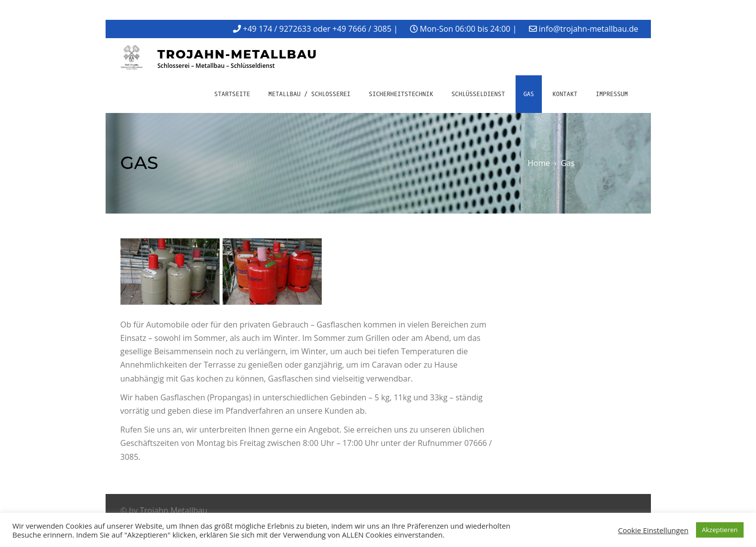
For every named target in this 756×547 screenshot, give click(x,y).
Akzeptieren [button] (720, 530)
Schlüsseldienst (478, 94)
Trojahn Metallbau (174, 510)
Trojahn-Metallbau (238, 54)
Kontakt (565, 94)
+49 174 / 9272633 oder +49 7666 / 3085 (317, 29)
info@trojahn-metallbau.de (589, 29)
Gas (529, 94)
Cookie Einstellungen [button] (653, 530)
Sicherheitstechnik (401, 94)
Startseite (232, 94)
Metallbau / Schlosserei (309, 94)
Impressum (612, 94)
